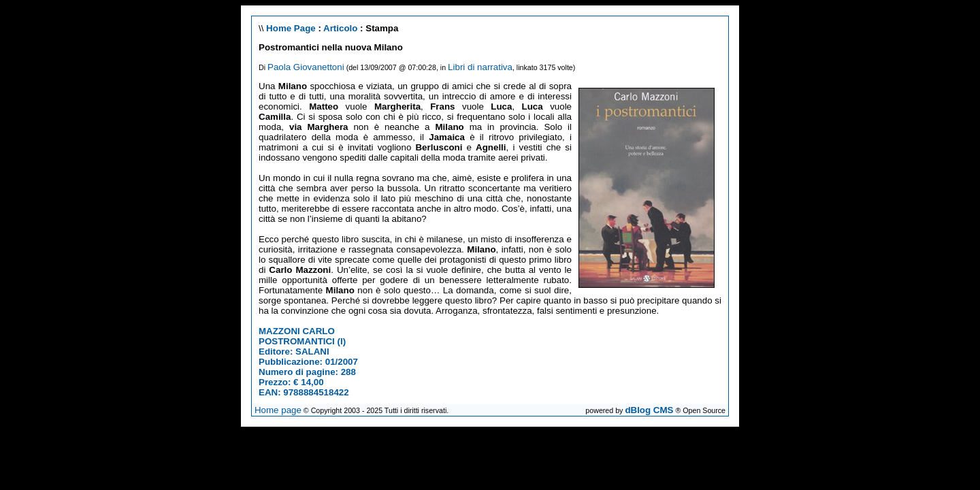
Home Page (291, 28)
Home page (278, 410)
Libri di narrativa (480, 67)
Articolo (340, 28)
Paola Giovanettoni (306, 67)
